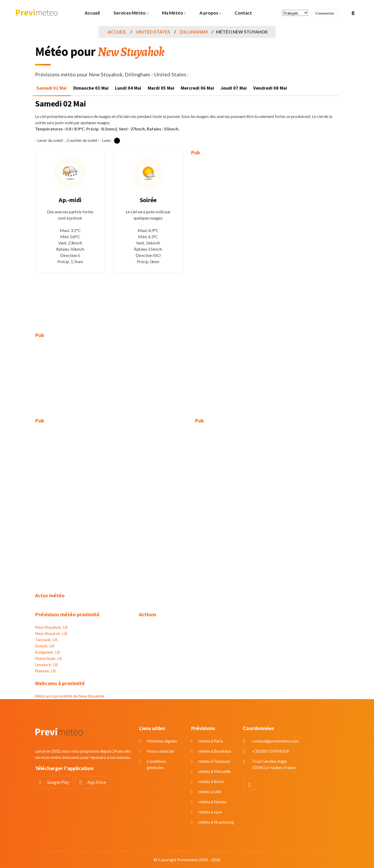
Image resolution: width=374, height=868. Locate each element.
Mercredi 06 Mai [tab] (197, 88)
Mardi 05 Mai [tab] (161, 88)
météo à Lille (210, 791)
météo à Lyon (210, 812)
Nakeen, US (45, 671)
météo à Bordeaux (215, 751)
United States (153, 32)
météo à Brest (211, 781)
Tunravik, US (46, 640)
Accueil (92, 13)
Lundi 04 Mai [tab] (128, 88)
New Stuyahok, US (51, 627)
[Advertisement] (226, 240)
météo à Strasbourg (216, 822)
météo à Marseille (215, 771)
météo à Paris (211, 741)
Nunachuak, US (49, 658)
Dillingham (194, 32)
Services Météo (130, 13)
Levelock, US (46, 664)
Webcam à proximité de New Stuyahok (70, 696)
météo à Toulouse (214, 761)
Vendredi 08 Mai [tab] (270, 88)
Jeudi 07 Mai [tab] (234, 88)
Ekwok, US (45, 646)
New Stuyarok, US (51, 633)
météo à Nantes (213, 802)
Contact (243, 13)
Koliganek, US (48, 652)
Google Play (58, 782)
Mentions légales (162, 741)
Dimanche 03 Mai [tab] (91, 88)
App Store (97, 782)
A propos (209, 13)
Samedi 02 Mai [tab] (52, 88)
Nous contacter (161, 751)
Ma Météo (173, 13)
